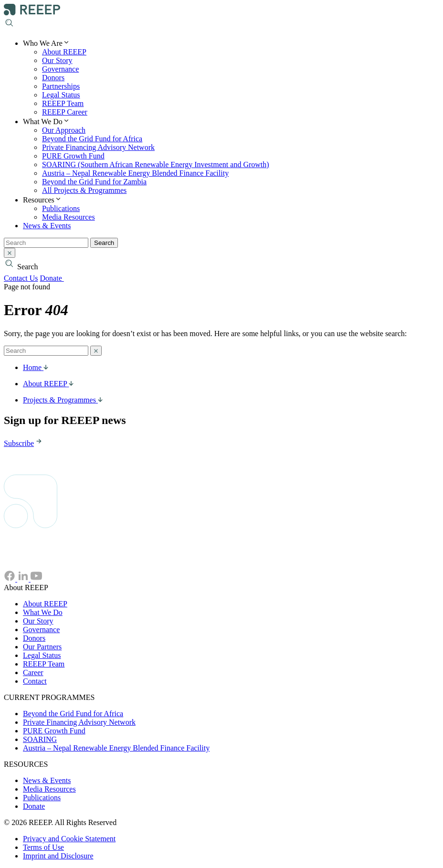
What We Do (43, 612)
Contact (35, 681)
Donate (57, 278)
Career (33, 672)
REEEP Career (65, 112)
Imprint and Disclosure (58, 856)
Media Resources (69, 217)
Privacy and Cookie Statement (69, 839)
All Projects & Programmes (84, 190)
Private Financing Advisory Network (98, 147)
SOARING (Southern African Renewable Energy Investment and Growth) (156, 164)
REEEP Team (63, 103)
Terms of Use (43, 847)
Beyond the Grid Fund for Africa (92, 139)
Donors (53, 78)
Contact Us (21, 278)
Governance (60, 69)
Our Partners (42, 647)
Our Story (57, 60)
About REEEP (64, 52)
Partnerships (61, 86)
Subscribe (24, 443)
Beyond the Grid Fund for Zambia (94, 182)
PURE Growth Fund (73, 156)
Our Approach (64, 130)
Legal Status (61, 95)
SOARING (40, 739)
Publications (61, 208)
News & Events (47, 226)
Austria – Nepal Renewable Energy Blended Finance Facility (135, 173)
